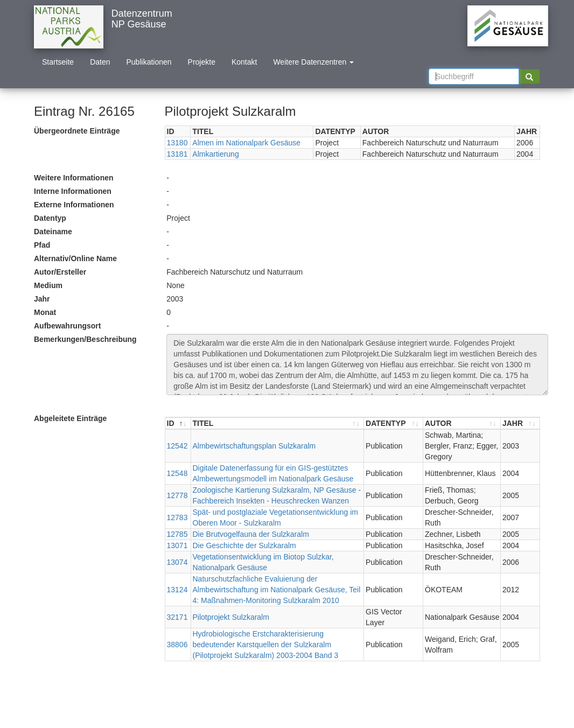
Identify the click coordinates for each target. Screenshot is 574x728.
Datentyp (50, 218)
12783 (177, 517)
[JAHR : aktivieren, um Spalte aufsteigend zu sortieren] (520, 423)
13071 (177, 545)
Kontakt (244, 62)
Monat (45, 312)
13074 (177, 562)
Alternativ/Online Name (75, 258)
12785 (177, 534)
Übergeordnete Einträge (77, 131)
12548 (177, 473)
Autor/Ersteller (60, 272)
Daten (100, 62)
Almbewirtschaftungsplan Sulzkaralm (254, 446)
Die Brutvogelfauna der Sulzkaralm (251, 534)
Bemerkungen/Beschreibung (85, 339)
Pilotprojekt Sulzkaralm (231, 617)
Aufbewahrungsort (67, 326)
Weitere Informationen (74, 178)
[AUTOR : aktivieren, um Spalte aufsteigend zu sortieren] (462, 423)
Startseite (58, 62)
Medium (48, 285)
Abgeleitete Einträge (70, 418)
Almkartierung (215, 154)
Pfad (42, 245)
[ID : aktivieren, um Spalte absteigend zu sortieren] (178, 423)
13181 (177, 154)
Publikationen (149, 62)
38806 (177, 645)
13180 (177, 143)
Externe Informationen (74, 205)
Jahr (42, 299)
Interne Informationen (73, 191)
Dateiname (53, 232)
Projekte (202, 62)
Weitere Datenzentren (313, 62)
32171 (177, 617)
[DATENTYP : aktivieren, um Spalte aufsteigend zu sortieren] (394, 423)
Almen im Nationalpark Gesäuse (246, 143)
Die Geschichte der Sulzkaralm (244, 545)
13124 (177, 590)
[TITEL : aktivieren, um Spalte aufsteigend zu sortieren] (278, 423)
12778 (177, 495)
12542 (177, 446)
